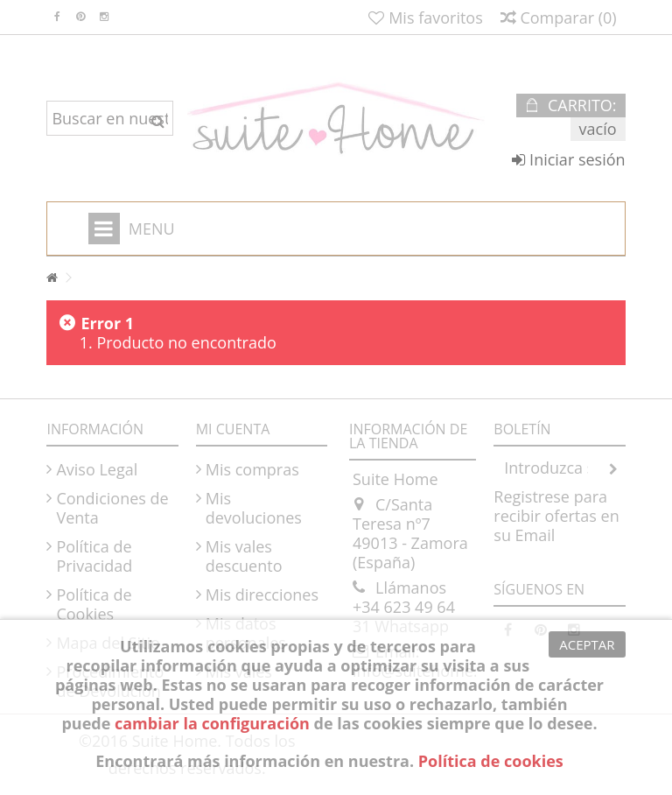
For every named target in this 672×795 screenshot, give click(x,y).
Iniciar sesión (568, 159)
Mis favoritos (425, 18)
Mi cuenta (233, 429)
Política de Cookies (94, 604)
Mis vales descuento (244, 556)
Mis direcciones (262, 594)
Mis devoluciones (254, 508)
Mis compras (252, 469)
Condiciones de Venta (112, 508)
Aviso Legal (97, 469)
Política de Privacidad (94, 556)
